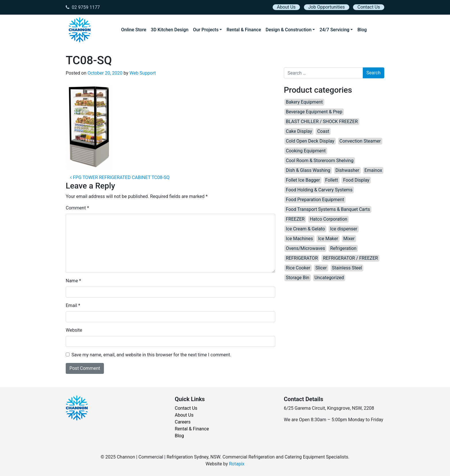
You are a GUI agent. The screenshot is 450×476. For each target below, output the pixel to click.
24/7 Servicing (334, 30)
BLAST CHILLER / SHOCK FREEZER (322, 122)
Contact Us (369, 7)
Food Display (356, 180)
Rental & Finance (244, 30)
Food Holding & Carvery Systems (319, 190)
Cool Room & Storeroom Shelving (320, 161)
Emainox (373, 170)
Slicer (321, 268)
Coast (323, 131)
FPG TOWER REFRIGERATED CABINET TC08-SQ (120, 177)
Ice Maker (328, 239)
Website (74, 330)
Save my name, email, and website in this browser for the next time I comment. (151, 355)
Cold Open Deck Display (310, 141)
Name (73, 281)
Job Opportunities (326, 7)
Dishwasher (347, 170)
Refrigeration (343, 248)
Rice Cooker (298, 268)
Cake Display (299, 131)
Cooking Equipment (306, 151)
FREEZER (295, 219)
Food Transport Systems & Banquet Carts (328, 209)
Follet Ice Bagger (303, 180)
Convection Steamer (360, 141)
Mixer (349, 239)
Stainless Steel (347, 268)
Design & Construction (289, 30)
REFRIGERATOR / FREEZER (350, 258)
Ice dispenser (344, 229)
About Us (286, 7)
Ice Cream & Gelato (305, 229)
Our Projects (206, 30)
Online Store (134, 30)
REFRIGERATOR (302, 258)
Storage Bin (298, 278)
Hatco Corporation (328, 219)
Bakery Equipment (304, 102)
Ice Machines (299, 239)
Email (73, 305)
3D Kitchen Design (170, 30)
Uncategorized (329, 278)
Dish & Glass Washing (308, 170)
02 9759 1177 (83, 7)
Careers (183, 422)
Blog (362, 30)
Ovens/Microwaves (305, 248)
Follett (332, 180)
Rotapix (237, 464)
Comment (77, 208)
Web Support (143, 73)
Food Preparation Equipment (315, 200)
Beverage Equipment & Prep (314, 112)
